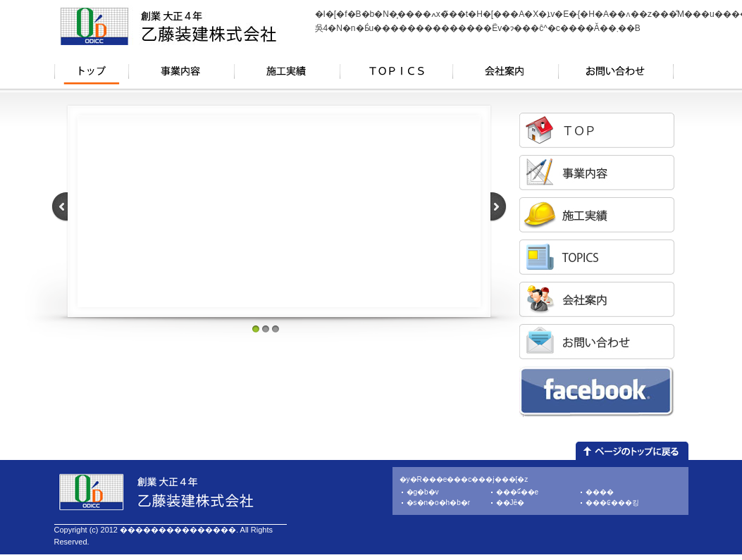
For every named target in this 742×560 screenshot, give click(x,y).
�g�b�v (423, 492)
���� (600, 492)
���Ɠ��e (518, 492)
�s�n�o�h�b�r (439, 503)
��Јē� (511, 503)
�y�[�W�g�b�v (632, 451)
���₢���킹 (612, 503)
